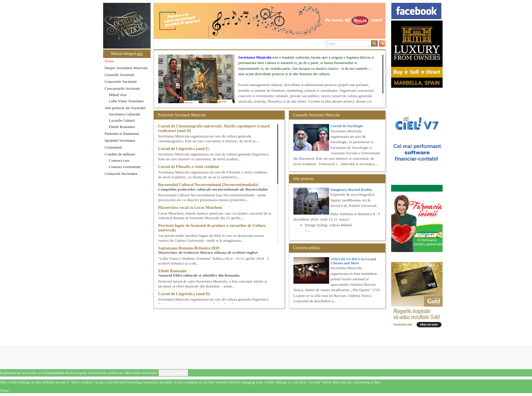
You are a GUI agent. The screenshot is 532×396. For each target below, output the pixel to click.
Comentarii (113, 147)
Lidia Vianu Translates (126, 101)
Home (109, 61)
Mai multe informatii (141, 373)
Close (4, 390)
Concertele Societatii (121, 82)
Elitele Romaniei (122, 127)
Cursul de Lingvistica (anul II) (184, 294)
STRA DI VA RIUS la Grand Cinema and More (353, 261)
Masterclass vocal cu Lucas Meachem (190, 208)
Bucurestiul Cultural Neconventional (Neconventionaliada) (208, 185)
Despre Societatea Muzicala (126, 68)
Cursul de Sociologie (347, 126)
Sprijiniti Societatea (120, 140)
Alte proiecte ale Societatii (125, 108)
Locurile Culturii (122, 120)
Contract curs (119, 160)
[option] (270, 21)
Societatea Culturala (124, 114)
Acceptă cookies (173, 373)
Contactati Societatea (121, 174)
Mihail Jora (118, 95)
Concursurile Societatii (122, 88)
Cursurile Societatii (120, 75)
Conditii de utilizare (120, 154)
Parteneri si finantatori (122, 134)
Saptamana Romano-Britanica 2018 (189, 248)
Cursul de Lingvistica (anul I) (184, 149)
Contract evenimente (125, 167)
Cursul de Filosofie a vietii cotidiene (189, 167)
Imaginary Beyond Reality (352, 190)
